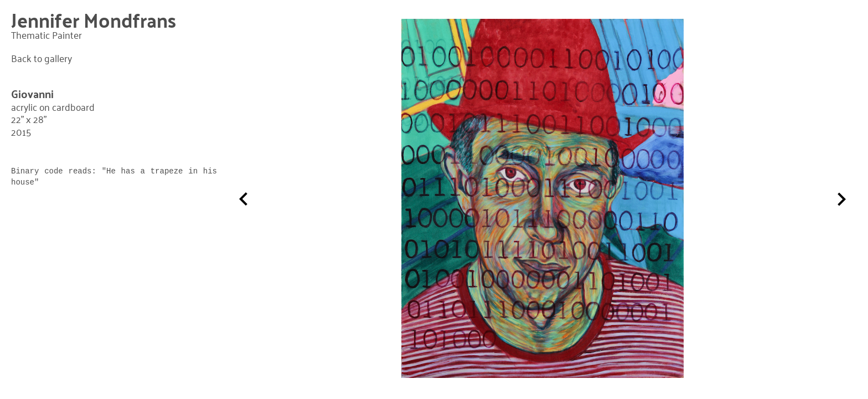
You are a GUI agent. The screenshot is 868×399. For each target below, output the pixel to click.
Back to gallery (42, 58)
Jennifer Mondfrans (94, 20)
